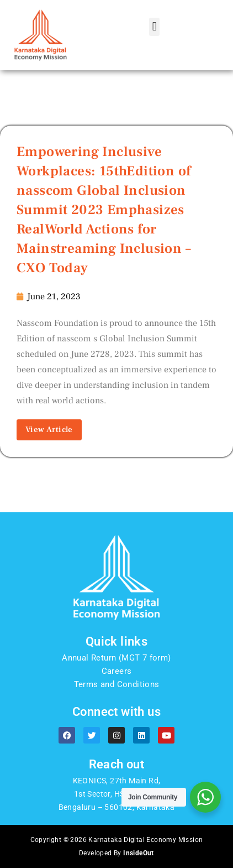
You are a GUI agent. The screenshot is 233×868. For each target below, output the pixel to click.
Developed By (116, 853)
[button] (154, 27)
